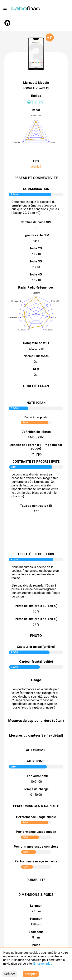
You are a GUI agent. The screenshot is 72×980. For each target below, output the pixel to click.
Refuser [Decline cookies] (10, 974)
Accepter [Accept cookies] (31, 974)
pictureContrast (36, 533)
